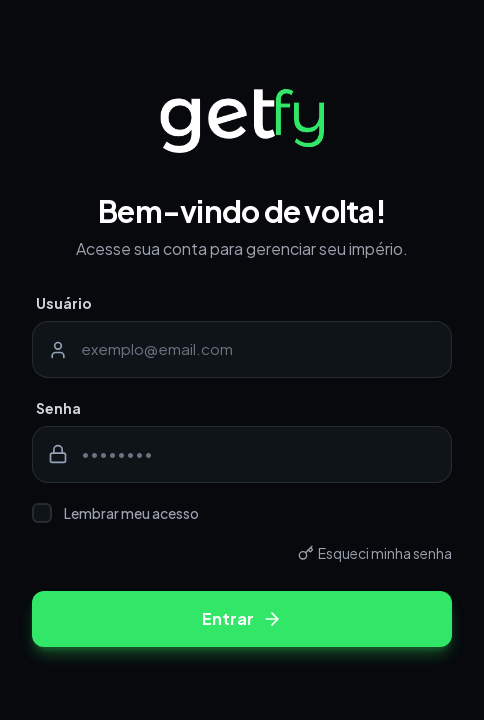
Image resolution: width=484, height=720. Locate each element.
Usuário (64, 303)
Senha (58, 408)
